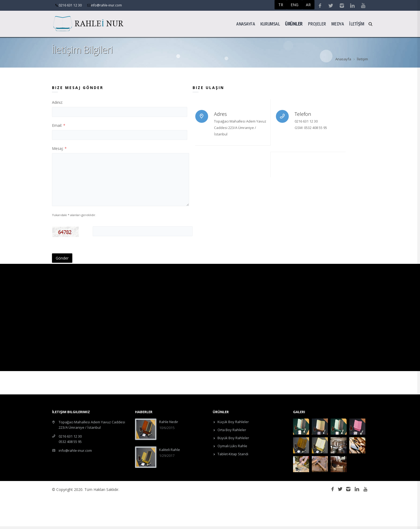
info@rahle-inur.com (75, 450)
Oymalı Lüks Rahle (232, 446)
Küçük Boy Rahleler (233, 422)
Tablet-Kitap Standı (232, 454)
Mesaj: (59, 148)
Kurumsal (270, 24)
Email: (59, 125)
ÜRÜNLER (294, 24)
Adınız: (57, 102)
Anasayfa (245, 24)
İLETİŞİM (357, 24)
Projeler (317, 24)
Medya (338, 24)
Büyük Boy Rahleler (233, 438)
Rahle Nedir (169, 422)
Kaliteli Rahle (170, 450)
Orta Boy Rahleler (231, 430)
